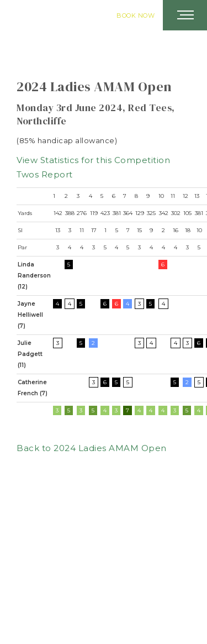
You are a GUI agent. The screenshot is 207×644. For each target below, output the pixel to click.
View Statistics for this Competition (93, 160)
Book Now (136, 15)
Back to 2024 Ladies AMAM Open (92, 448)
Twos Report (45, 174)
